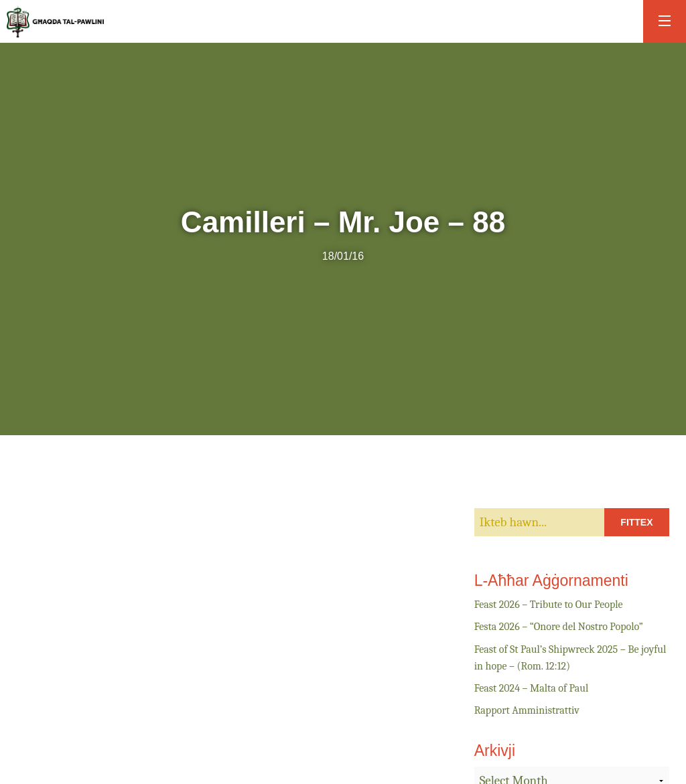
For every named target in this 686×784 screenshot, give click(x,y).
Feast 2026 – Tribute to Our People (549, 605)
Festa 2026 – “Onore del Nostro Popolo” (559, 627)
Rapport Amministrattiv (527, 710)
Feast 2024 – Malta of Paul (532, 688)
